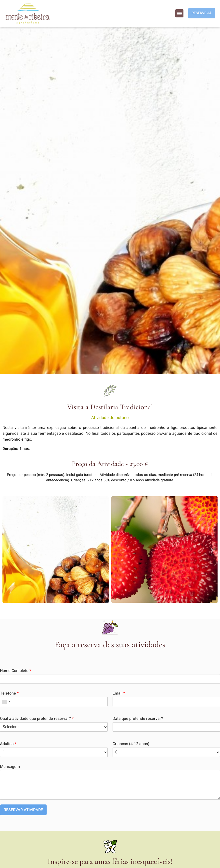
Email (119, 693)
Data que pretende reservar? (138, 719)
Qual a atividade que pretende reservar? (37, 719)
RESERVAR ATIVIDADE (23, 810)
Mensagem (10, 767)
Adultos (8, 744)
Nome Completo (16, 671)
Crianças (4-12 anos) (131, 744)
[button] (178, 13)
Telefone (9, 693)
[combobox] (6, 702)
